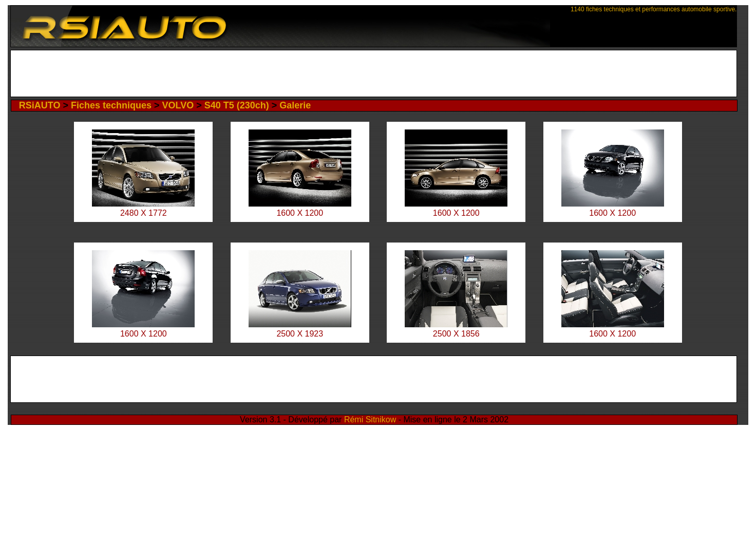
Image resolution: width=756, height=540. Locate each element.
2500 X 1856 (456, 334)
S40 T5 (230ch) (237, 105)
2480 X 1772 (144, 213)
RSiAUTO (40, 105)
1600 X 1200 (300, 213)
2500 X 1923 (300, 334)
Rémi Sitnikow (370, 420)
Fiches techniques (111, 105)
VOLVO (178, 105)
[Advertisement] (374, 73)
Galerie (295, 105)
